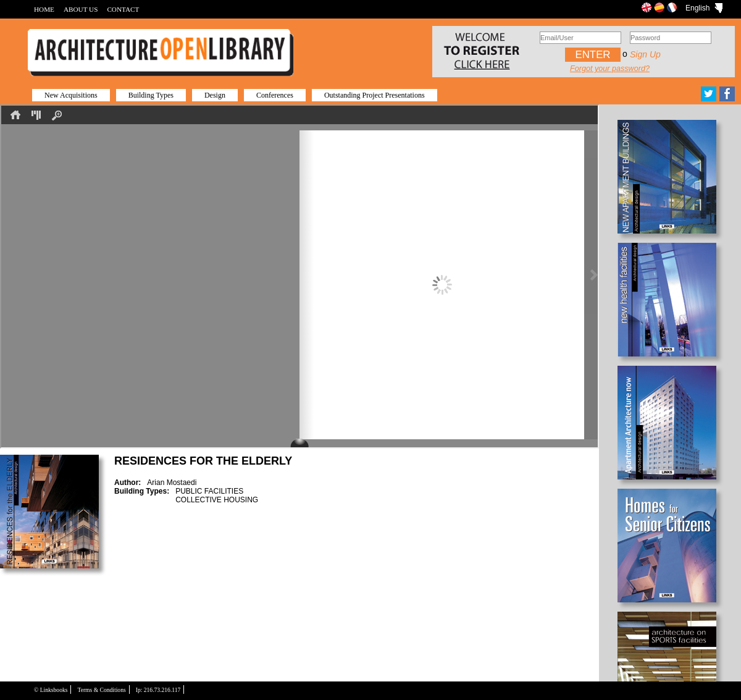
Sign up (645, 54)
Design (215, 95)
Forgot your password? (610, 69)
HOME (44, 9)
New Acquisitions (71, 95)
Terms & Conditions (101, 690)
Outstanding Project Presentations (375, 95)
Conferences (275, 95)
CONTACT (123, 9)
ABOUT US (81, 9)
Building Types (151, 95)
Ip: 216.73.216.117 (158, 690)
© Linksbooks (51, 690)
